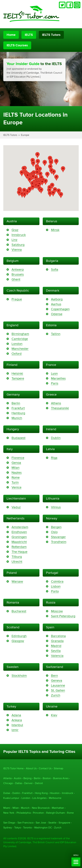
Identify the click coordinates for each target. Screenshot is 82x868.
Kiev (54, 715)
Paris (55, 383)
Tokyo (18, 828)
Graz (15, 230)
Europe (25, 135)
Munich (17, 418)
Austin (18, 778)
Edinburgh (19, 636)
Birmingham (20, 334)
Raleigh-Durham (56, 813)
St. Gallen (58, 690)
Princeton (38, 813)
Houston (55, 793)
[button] (42, 182)
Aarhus (56, 304)
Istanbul (17, 725)
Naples (17, 473)
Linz (14, 240)
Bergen (56, 527)
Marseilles (58, 378)
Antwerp (18, 269)
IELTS (29, 35)
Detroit (39, 783)
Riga (54, 458)
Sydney (8, 828)
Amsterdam (20, 527)
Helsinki (17, 373)
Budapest (18, 438)
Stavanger (58, 537)
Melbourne (55, 798)
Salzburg (18, 245)
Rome (16, 477)
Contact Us (45, 768)
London (17, 344)
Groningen (19, 537)
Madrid (56, 646)
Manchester (20, 349)
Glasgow (18, 641)
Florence (18, 458)
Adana (16, 715)
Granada (57, 641)
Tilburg (17, 557)
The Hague (19, 552)
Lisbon (56, 586)
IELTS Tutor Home (13, 768)
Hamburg (18, 413)
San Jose (41, 823)
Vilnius (56, 507)
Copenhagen (60, 309)
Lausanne (58, 685)
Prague (17, 299)
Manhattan (58, 808)
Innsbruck (19, 235)
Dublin (56, 438)
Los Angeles (39, 798)
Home (11, 35)
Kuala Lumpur (11, 798)
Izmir (15, 730)
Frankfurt (18, 408)
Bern (54, 676)
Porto (55, 591)
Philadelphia (24, 813)
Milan (16, 468)
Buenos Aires (61, 778)
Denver (28, 783)
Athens (56, 403)
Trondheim (59, 542)
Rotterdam (19, 547)
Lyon (54, 373)
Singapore (64, 823)
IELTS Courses (17, 45)
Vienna (17, 250)
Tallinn (56, 334)
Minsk (55, 230)
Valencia (57, 656)
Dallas (19, 783)
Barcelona (58, 636)
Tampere (18, 378)
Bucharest (19, 611)
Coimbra (57, 581)
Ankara (17, 720)
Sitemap (58, 768)
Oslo (54, 532)
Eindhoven (19, 532)
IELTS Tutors (51, 35)
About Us (31, 768)
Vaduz (16, 507)
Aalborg (57, 299)
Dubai (7, 793)
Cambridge (20, 339)
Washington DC (43, 828)
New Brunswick (41, 808)
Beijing (27, 778)
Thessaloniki (60, 408)
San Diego (9, 823)
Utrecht (17, 562)
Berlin (16, 403)
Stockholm (19, 676)
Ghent (16, 279)
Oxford (17, 354)
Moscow (57, 611)
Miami (7, 808)
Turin (15, 482)
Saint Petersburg (63, 616)
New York (9, 813)
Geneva (57, 680)
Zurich (56, 695)
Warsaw (17, 581)
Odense (57, 314)
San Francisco (25, 823)
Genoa (16, 463)
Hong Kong (41, 793)
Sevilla (56, 651)
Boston (47, 778)
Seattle (52, 823)
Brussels (18, 274)
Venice (16, 487)
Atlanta (7, 778)
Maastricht (19, 542)
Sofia (55, 269)
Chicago (8, 783)
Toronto (27, 828)
